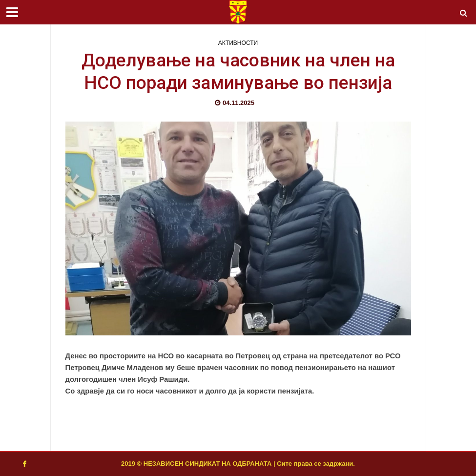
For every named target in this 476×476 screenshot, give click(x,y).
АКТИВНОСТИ (238, 43)
